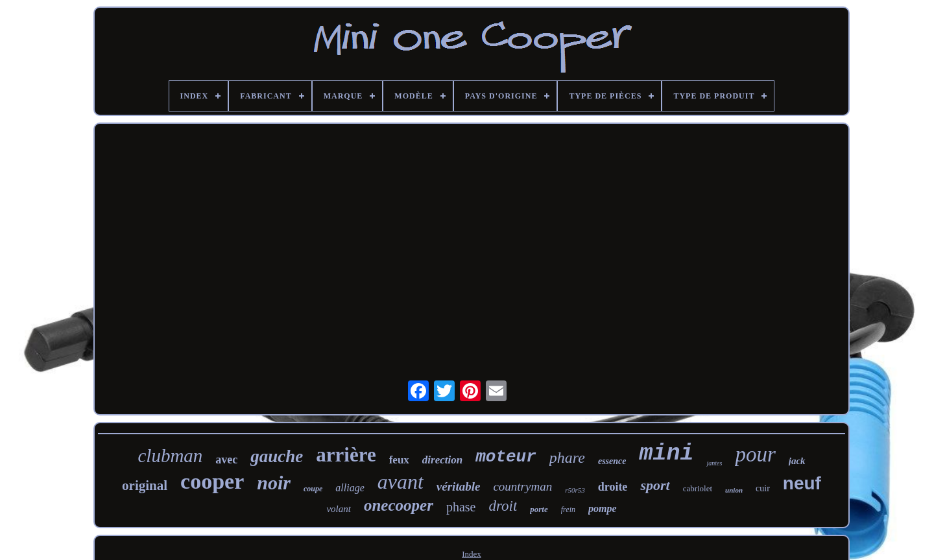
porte (539, 509)
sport (655, 485)
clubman (170, 456)
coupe (313, 489)
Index (472, 554)
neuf (802, 483)
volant (339, 509)
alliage (350, 488)
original (145, 485)
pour (755, 454)
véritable (459, 486)
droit (503, 506)
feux (399, 460)
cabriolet (698, 488)
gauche (277, 456)
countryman (522, 486)
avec (226, 460)
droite (613, 487)
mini (666, 454)
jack (797, 461)
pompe (603, 508)
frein (568, 509)
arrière (346, 455)
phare (567, 458)
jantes (714, 463)
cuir (763, 488)
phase (461, 507)
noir (274, 483)
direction (442, 460)
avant (401, 482)
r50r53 (575, 490)
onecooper (399, 505)
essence (612, 461)
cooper (212, 481)
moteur (506, 457)
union (734, 490)
